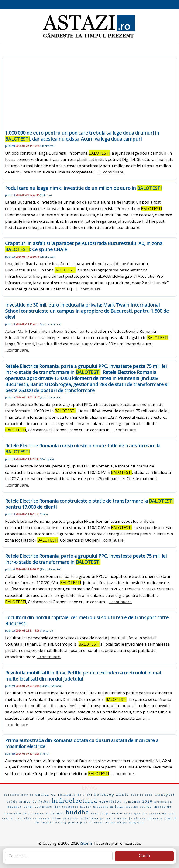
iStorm (86, 843)
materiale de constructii (26, 813)
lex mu (110, 823)
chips (122, 822)
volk (85, 818)
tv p (87, 823)
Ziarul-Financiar (51, 324)
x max (17, 818)
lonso (98, 823)
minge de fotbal (35, 802)
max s (111, 818)
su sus (74, 818)
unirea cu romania (56, 794)
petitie (116, 813)
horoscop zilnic (112, 794)
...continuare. (112, 172)
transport (165, 794)
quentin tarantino (150, 813)
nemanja (125, 818)
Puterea (46, 195)
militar (117, 806)
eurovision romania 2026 (126, 801)
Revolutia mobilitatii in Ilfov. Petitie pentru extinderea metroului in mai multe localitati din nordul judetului (83, 676)
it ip (104, 813)
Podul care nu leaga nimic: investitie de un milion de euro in (83, 188)
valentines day (48, 807)
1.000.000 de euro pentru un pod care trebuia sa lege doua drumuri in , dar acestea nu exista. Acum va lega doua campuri (82, 136)
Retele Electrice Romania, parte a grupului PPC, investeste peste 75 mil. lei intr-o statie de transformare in (86, 559)
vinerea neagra (37, 818)
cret (6, 818)
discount (101, 807)
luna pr (97, 818)
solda (12, 802)
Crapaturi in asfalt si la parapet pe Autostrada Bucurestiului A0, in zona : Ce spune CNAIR (84, 246)
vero (95, 813)
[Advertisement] (89, 95)
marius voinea (139, 807)
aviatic (137, 795)
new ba (28, 795)
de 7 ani (85, 795)
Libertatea (47, 146)
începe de (162, 807)
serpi (28, 807)
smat (128, 813)
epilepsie (70, 807)
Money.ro (47, 459)
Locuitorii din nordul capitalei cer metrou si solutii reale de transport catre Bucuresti (87, 621)
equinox (15, 807)
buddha (78, 812)
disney (86, 807)
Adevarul (46, 631)
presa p (75, 822)
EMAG (89, 787)
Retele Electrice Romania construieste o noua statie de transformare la (83, 449)
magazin (136, 822)
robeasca (155, 818)
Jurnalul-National (51, 686)
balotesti (12, 795)
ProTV (45, 754)
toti (172, 813)
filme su (59, 818)
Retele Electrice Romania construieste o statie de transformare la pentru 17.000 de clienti (89, 504)
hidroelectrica (75, 801)
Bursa (44, 514)
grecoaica (163, 802)
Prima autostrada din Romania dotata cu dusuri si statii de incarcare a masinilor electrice (82, 743)
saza (149, 795)
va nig (61, 823)
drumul (57, 813)
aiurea (140, 818)
